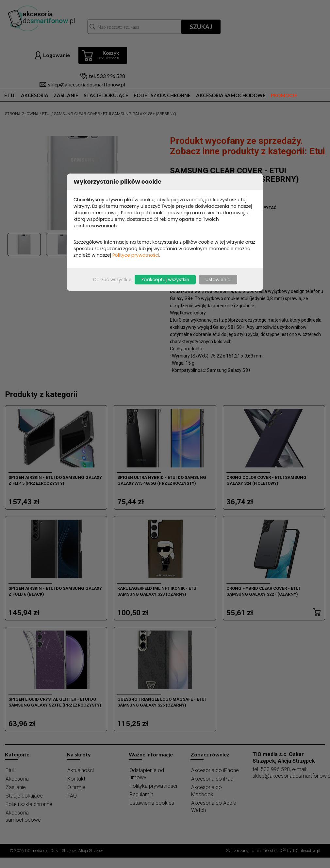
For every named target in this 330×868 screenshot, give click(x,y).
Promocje (284, 95)
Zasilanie (66, 95)
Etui (10, 95)
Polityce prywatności (136, 255)
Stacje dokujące (106, 95)
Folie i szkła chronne (162, 95)
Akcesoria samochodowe (231, 95)
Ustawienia (218, 280)
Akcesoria (35, 95)
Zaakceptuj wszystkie (165, 280)
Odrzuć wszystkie (112, 280)
